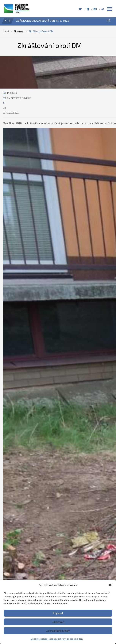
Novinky (26, 98)
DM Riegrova (14, 98)
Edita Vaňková (11, 113)
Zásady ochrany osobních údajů (66, 639)
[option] (63, 22)
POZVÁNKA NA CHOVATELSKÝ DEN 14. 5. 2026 (44, 21)
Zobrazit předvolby (58, 631)
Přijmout (58, 613)
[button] (110, 585)
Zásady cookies (39, 639)
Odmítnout (58, 622)
